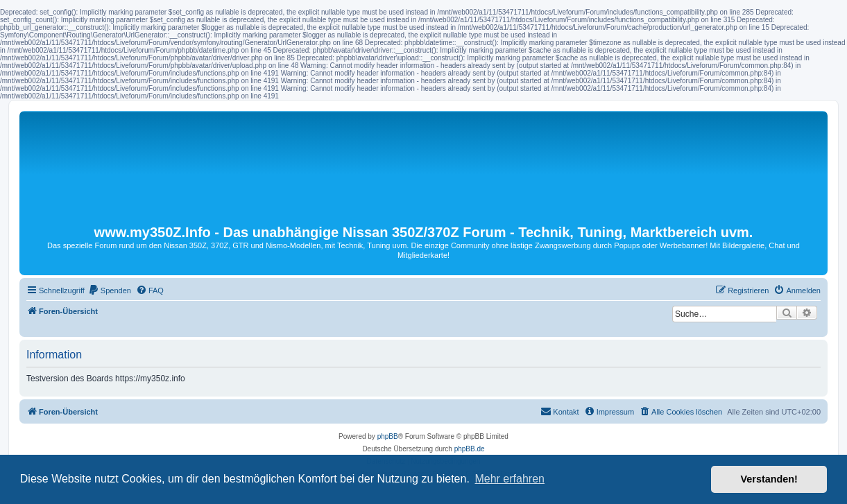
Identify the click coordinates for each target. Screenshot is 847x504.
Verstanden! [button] (769, 479)
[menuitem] (110, 290)
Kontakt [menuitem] (559, 411)
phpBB (388, 436)
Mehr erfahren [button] (510, 479)
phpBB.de (470, 449)
